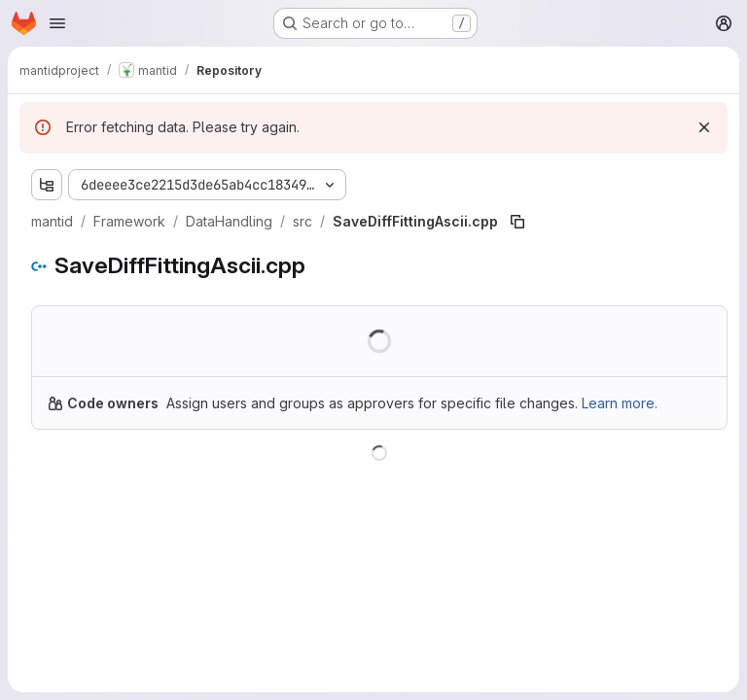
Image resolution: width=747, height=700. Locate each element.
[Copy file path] (517, 222)
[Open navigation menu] (57, 23)
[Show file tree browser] (47, 185)
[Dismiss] (704, 127)
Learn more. (620, 403)
